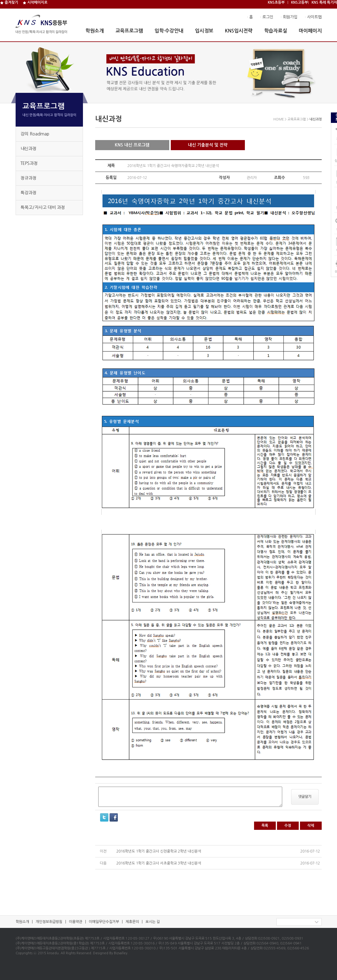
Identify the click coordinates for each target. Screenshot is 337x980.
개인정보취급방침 (49, 922)
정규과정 (28, 178)
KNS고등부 (300, 2)
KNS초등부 (276, 2)
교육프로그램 (129, 31)
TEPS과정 (29, 163)
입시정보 (204, 31)
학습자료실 (276, 31)
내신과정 (28, 149)
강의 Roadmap (35, 134)
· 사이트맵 (313, 17)
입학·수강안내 (169, 31)
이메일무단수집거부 (104, 922)
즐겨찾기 (9, 2)
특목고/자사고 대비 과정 (43, 207)
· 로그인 (267, 17)
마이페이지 (310, 31)
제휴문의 (132, 922)
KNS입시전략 (239, 31)
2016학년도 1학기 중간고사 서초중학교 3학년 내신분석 (159, 863)
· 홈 (250, 17)
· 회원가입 (289, 17)
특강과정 (28, 193)
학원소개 (95, 31)
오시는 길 (153, 922)
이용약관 (76, 922)
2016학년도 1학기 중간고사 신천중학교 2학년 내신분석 (159, 851)
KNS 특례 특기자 (324, 2)
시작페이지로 (35, 2)
